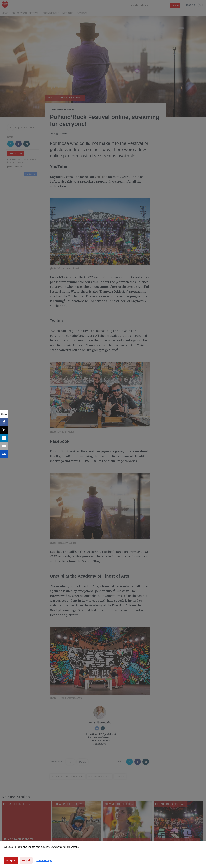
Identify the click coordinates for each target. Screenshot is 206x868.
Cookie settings (44, 860)
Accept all (11, 860)
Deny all (26, 860)
